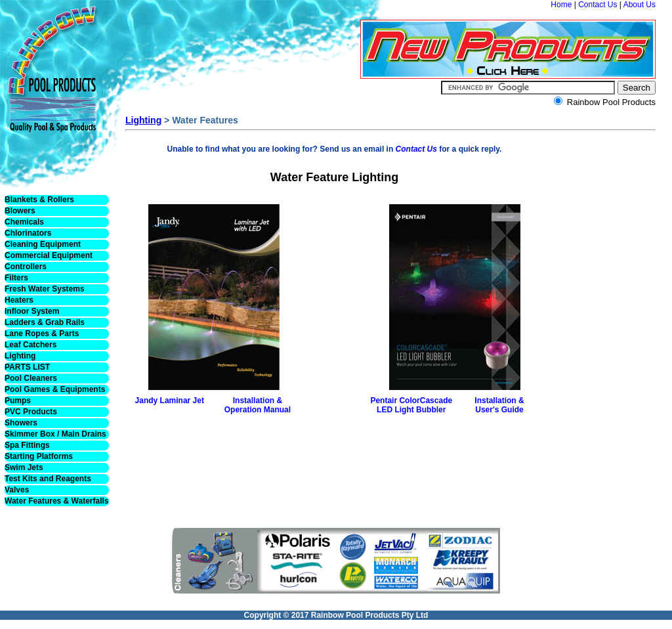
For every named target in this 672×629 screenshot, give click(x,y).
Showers (21, 423)
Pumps (18, 401)
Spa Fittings (27, 445)
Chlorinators (28, 233)
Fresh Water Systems (45, 289)
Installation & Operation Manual (258, 405)
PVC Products (31, 412)
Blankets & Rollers (39, 200)
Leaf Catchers (31, 345)
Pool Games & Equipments (55, 389)
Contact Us (598, 5)
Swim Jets (24, 467)
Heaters (19, 300)
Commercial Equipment (49, 255)
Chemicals (24, 222)
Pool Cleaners (31, 378)
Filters (16, 278)
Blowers (20, 211)
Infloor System (32, 311)
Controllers (26, 267)
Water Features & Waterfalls (57, 501)
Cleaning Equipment (43, 244)
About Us (640, 5)
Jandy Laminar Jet (170, 401)
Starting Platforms (39, 456)
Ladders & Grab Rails (45, 322)
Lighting (20, 356)
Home (561, 5)
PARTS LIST (27, 367)
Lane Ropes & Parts (42, 334)
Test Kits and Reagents (48, 479)
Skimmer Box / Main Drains (55, 434)
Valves (17, 490)
